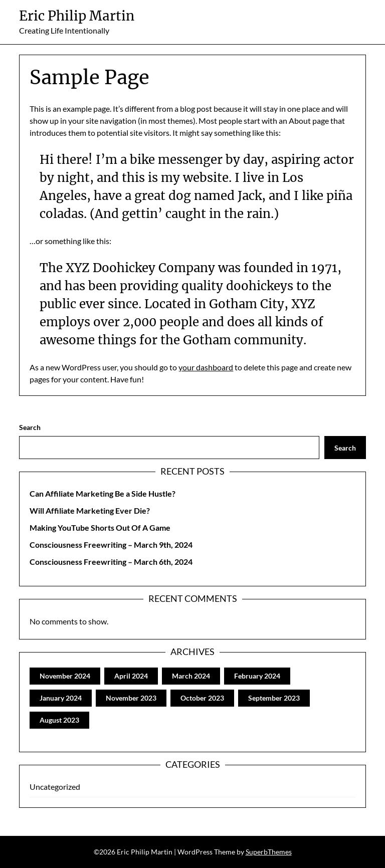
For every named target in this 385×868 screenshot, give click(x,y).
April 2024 (131, 676)
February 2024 (257, 676)
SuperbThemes (269, 852)
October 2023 (202, 698)
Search (30, 427)
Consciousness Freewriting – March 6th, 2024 (111, 562)
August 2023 (59, 720)
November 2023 (131, 698)
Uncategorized (55, 787)
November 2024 (65, 676)
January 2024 (61, 698)
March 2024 (191, 676)
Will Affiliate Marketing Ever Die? (90, 510)
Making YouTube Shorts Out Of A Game (100, 527)
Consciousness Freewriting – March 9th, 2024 (111, 545)
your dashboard (206, 367)
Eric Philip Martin (77, 16)
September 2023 (274, 698)
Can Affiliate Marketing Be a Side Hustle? (103, 493)
